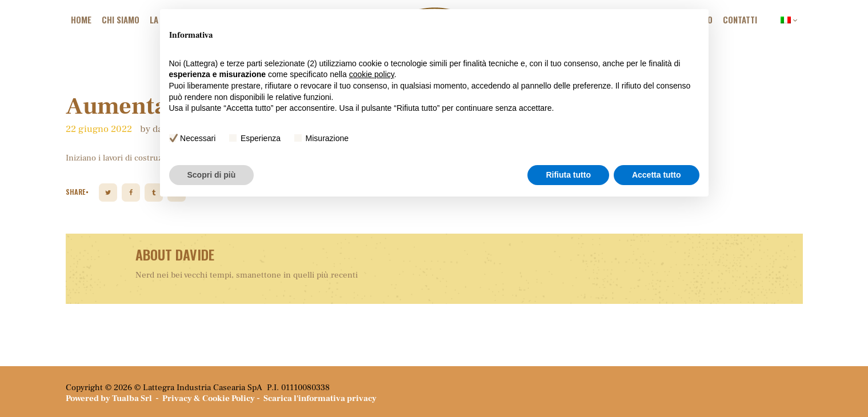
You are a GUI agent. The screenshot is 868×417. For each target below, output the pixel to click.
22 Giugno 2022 (99, 129)
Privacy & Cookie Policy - (213, 398)
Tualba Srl (132, 398)
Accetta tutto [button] (657, 175)
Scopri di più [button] (212, 175)
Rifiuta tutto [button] (568, 175)
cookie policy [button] (372, 74)
